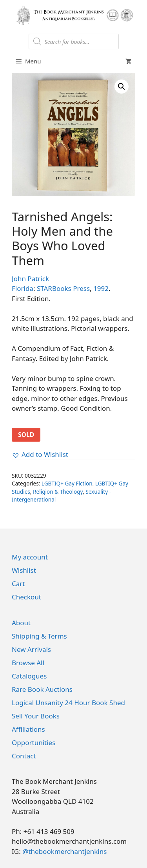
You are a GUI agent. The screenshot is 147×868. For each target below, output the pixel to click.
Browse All (28, 663)
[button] (122, 87)
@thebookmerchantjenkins (64, 851)
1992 (101, 288)
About (21, 623)
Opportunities (34, 743)
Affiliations (28, 729)
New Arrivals (31, 649)
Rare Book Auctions (42, 689)
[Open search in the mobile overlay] (74, 42)
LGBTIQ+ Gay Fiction (67, 483)
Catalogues (29, 676)
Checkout (26, 597)
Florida (23, 288)
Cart (18, 584)
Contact (24, 756)
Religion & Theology (58, 492)
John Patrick (30, 279)
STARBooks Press (63, 288)
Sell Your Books (36, 716)
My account (30, 557)
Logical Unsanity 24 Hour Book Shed (68, 703)
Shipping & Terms (39, 636)
